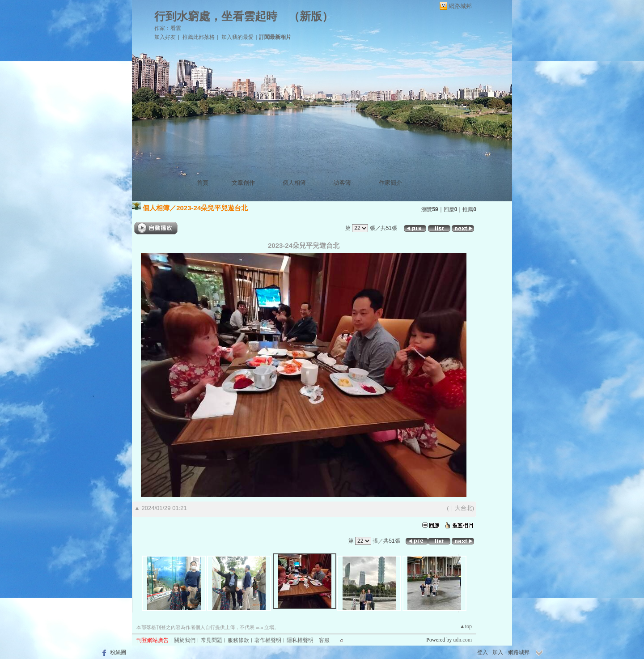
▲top (466, 626)
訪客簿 (342, 183)
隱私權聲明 (300, 640)
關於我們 (185, 640)
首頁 (203, 183)
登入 (483, 652)
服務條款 (238, 640)
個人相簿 (294, 183)
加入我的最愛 (237, 37)
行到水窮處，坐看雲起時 (216, 16)
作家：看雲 (168, 28)
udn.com (462, 640)
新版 (311, 16)
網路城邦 (460, 6)
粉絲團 (118, 652)
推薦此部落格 (199, 37)
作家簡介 (390, 183)
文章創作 (243, 183)
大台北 (464, 508)
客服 (324, 640)
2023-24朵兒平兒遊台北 (212, 208)
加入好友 (165, 37)
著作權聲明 (268, 640)
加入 (498, 652)
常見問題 (212, 640)
